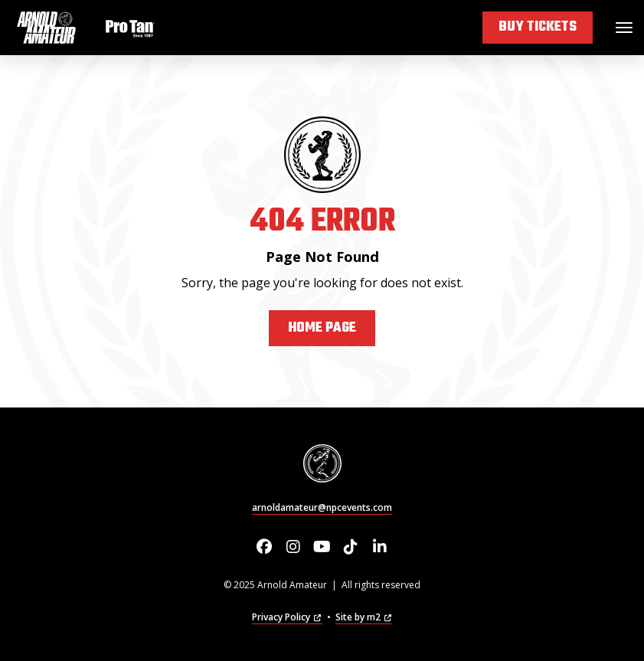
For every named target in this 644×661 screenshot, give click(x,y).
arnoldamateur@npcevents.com (322, 507)
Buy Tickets (538, 27)
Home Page (322, 328)
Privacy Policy (287, 617)
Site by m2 (364, 617)
